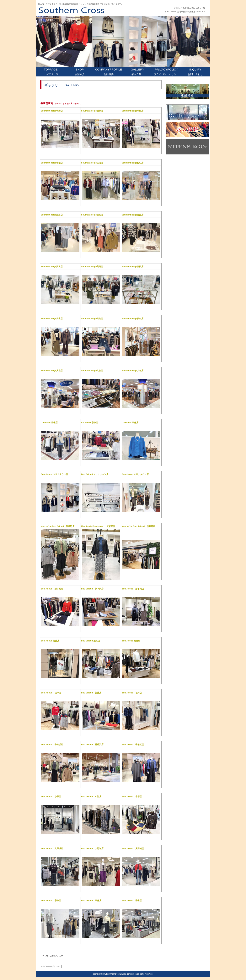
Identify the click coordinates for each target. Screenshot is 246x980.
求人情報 (187, 129)
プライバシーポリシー (50, 966)
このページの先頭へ (53, 956)
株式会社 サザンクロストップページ (85, 10)
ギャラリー (187, 112)
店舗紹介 (187, 91)
